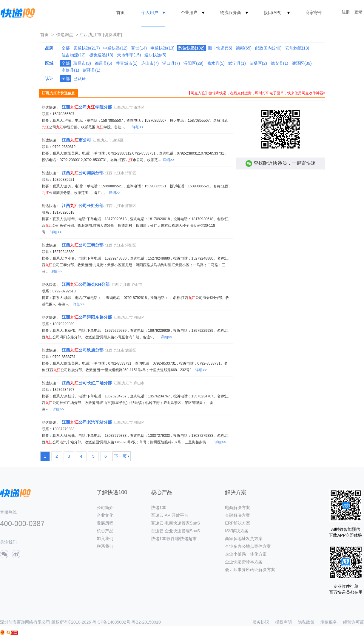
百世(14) (139, 48)
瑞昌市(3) (82, 63)
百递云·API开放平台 (169, 515)
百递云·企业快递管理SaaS (175, 531)
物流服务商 (231, 13)
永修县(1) (70, 70)
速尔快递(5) (155, 55)
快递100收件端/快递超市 (174, 539)
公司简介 (105, 508)
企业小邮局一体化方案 (246, 554)
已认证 (80, 78)
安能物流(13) (297, 48)
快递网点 (65, 35)
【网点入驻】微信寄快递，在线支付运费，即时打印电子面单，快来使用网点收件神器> (256, 93)
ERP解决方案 (238, 523)
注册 (346, 12)
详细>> (138, 127)
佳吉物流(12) (74, 55)
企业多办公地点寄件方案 (248, 546)
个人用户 (150, 13)
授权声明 (283, 622)
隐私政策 (306, 622)
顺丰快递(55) (220, 48)
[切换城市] (112, 35)
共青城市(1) (127, 63)
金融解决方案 (237, 515)
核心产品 (105, 531)
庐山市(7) (150, 63)
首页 (121, 13)
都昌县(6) (103, 63)
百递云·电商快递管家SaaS (175, 523)
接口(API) (273, 13)
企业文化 (105, 515)
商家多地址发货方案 (244, 539)
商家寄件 (314, 13)
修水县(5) (216, 63)
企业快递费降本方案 (244, 562)
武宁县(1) (237, 63)
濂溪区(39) (302, 63)
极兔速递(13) (101, 55)
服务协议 (261, 622)
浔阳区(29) (193, 63)
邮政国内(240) (268, 48)
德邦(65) (244, 48)
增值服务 (329, 622)
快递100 (159, 508)
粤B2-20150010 (146, 622)
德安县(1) (279, 63)
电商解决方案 (237, 508)
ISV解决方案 (237, 531)
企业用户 (189, 13)
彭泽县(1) (91, 70)
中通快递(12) (115, 48)
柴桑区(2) (258, 63)
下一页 (121, 456)
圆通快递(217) (87, 48)
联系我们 (105, 546)
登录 (358, 12)
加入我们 (105, 539)
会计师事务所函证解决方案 (250, 570)
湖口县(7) (171, 63)
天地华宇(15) (129, 55)
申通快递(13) (162, 48)
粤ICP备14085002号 (111, 622)
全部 (66, 48)
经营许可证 (354, 622)
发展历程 (105, 523)
